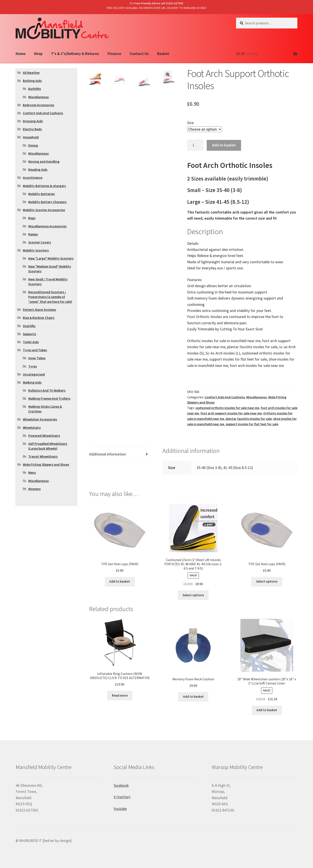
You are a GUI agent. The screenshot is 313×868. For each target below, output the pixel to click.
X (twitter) (122, 797)
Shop (38, 54)
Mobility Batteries (42, 194)
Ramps (33, 234)
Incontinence (33, 178)
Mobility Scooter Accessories (44, 210)
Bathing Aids (32, 81)
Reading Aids (38, 170)
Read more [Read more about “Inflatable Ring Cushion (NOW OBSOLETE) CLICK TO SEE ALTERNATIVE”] (120, 695)
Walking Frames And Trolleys (49, 398)
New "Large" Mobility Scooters (51, 258)
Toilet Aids (31, 342)
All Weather (31, 73)
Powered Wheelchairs (44, 436)
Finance (114, 54)
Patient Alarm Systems (39, 310)
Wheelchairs (32, 428)
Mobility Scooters (36, 250)
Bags (32, 218)
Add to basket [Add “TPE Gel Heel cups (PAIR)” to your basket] (120, 581)
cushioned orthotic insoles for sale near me (227, 408)
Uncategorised (34, 374)
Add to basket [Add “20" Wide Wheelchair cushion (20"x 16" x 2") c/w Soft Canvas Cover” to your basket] (267, 710)
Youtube (120, 809)
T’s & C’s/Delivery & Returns (75, 54)
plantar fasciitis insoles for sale (249, 419)
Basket (163, 54)
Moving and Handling (44, 162)
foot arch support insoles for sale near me (231, 413)
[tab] (120, 454)
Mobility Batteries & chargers (44, 186)
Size (190, 123)
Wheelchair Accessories (40, 419)
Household (31, 137)
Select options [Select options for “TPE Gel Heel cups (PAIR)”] (267, 581)
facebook (121, 785)
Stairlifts (29, 326)
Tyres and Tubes (35, 350)
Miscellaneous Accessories (47, 226)
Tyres (32, 366)
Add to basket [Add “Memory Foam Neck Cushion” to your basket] (193, 697)
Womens (34, 489)
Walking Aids (32, 382)
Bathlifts (35, 89)
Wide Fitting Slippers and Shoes (46, 465)
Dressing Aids (33, 121)
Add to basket (224, 145)
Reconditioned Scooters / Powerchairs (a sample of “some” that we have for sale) (50, 297)
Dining (33, 145)
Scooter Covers (40, 242)
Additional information (107, 454)
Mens (32, 473)
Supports (29, 334)
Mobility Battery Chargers (47, 202)
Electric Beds (32, 129)
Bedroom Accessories (38, 105)
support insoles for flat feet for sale (252, 424)
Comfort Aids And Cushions (225, 397)
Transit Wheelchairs (43, 456)
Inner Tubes (37, 358)
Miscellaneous (256, 397)
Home (21, 54)
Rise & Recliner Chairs (39, 318)
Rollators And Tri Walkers (47, 390)
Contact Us (139, 54)
